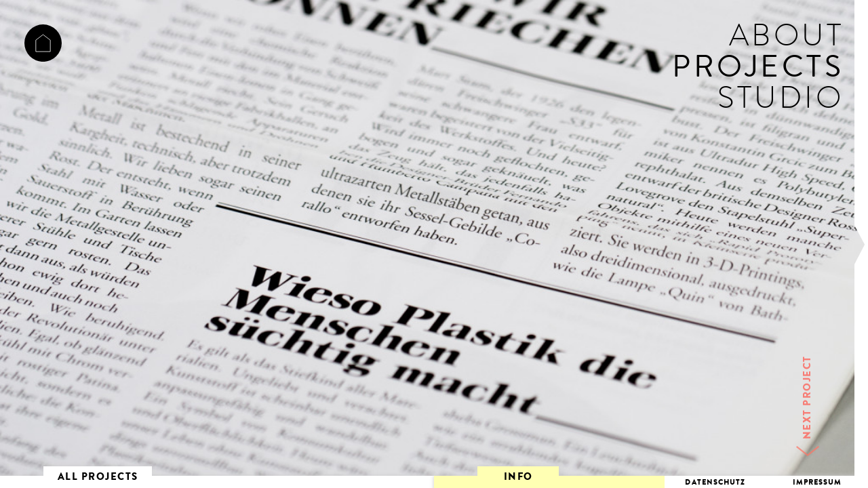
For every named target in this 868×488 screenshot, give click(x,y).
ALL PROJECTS (98, 478)
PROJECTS (758, 71)
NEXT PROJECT (809, 397)
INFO (518, 478)
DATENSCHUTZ (715, 483)
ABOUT (787, 40)
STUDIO (781, 102)
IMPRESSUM (817, 483)
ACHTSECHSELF (43, 43)
